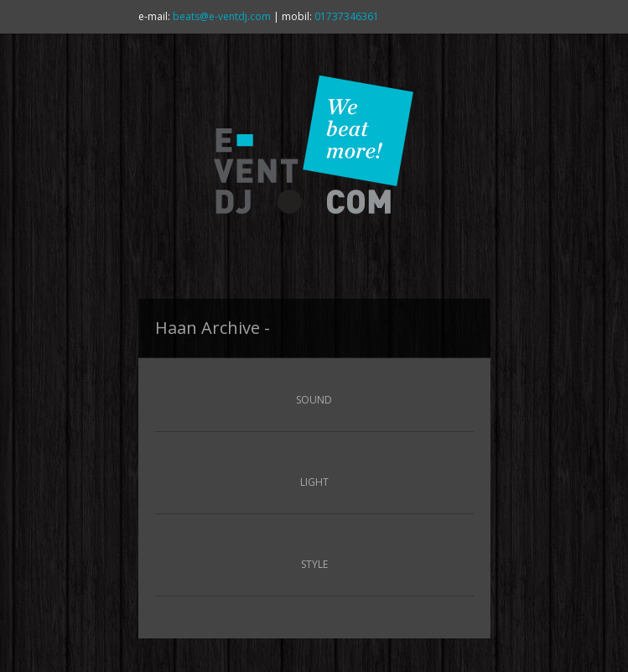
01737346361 (347, 16)
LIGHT (314, 482)
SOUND (314, 400)
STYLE (314, 564)
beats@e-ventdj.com (222, 16)
